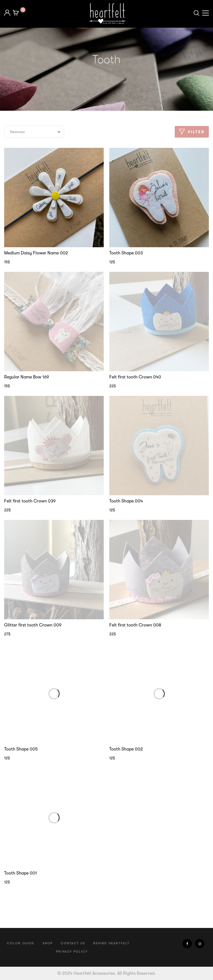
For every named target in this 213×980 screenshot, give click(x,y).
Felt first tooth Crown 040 (135, 377)
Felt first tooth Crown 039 (30, 501)
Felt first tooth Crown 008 (135, 625)
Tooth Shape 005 (21, 749)
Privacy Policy (72, 952)
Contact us (73, 943)
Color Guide (21, 943)
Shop (48, 943)
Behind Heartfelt (111, 943)
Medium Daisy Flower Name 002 (36, 253)
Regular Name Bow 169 (27, 377)
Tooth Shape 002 (126, 749)
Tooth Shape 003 (126, 253)
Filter (196, 132)
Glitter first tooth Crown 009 (33, 625)
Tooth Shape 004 (126, 501)
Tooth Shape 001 (21, 873)
